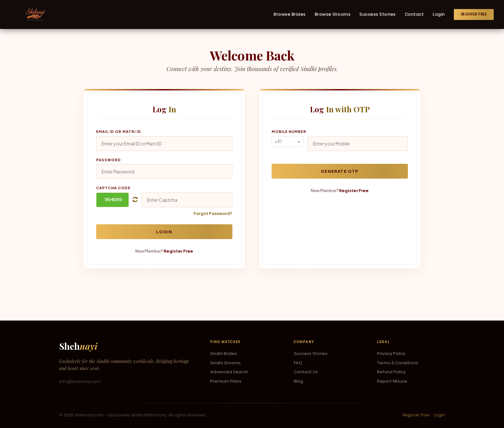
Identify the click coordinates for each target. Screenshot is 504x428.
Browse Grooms (333, 14)
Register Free (474, 14)
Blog (298, 381)
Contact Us (306, 372)
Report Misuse (392, 381)
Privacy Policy (391, 354)
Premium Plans (226, 381)
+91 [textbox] (278, 141)
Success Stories (378, 14)
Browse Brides (290, 14)
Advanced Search (229, 372)
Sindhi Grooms (225, 363)
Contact (414, 14)
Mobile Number (289, 131)
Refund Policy (391, 372)
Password (108, 160)
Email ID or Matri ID (119, 131)
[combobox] (288, 142)
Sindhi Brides (224, 354)
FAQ (298, 363)
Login (439, 14)
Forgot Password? (213, 213)
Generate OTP (340, 171)
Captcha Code (113, 188)
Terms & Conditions (398, 363)
